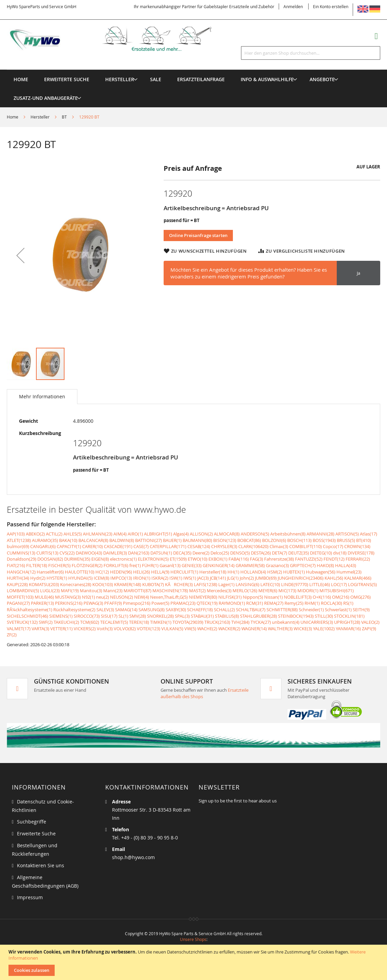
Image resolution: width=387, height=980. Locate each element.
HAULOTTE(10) (80, 572)
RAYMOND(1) (232, 603)
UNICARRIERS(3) (317, 622)
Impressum (30, 897)
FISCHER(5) (59, 565)
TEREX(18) (139, 622)
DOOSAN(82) (50, 559)
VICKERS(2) (85, 629)
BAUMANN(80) (197, 540)
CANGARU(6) (43, 546)
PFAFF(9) (113, 603)
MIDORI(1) (308, 591)
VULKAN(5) (172, 629)
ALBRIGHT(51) (158, 534)
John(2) (247, 578)
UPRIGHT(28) (347, 622)
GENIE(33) (192, 565)
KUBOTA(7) (153, 584)
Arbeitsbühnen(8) (288, 534)
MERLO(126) (245, 591)
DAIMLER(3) (115, 553)
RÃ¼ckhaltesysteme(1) (30, 610)
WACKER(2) (229, 629)
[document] (194, 962)
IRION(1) (142, 578)
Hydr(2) (38, 578)
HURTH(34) (18, 578)
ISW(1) (176, 578)
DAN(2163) (139, 553)
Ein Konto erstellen (331, 6)
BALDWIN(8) (122, 540)
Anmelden (293, 6)
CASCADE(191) (118, 546)
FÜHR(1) (150, 565)
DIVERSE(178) (361, 553)
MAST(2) (197, 591)
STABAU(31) (202, 616)
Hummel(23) (349, 572)
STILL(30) (324, 616)
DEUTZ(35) (299, 553)
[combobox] (311, 53)
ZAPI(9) (369, 629)
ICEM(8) (102, 578)
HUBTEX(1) (294, 572)
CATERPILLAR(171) (168, 546)
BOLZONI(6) (274, 540)
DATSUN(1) (161, 553)
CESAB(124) (199, 546)
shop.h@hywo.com (133, 857)
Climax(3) (279, 546)
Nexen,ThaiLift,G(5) (169, 597)
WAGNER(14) (254, 629)
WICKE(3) (303, 629)
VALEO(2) (370, 622)
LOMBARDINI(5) (23, 591)
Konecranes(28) (76, 584)
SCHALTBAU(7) (251, 610)
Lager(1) (226, 584)
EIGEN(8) (100, 559)
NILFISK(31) (230, 597)
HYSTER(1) (57, 578)
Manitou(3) (91, 591)
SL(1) (123, 616)
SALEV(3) (105, 610)
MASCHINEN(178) (170, 591)
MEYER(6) (268, 591)
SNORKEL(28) (160, 616)
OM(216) (341, 597)
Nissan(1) (273, 597)
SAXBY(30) (176, 610)
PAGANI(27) (18, 603)
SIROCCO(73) (87, 616)
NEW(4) (142, 597)
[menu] (193, 70)
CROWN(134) (357, 546)
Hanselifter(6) (50, 572)
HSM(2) (275, 572)
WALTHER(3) (280, 629)
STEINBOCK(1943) (296, 616)
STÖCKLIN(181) (349, 616)
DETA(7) (280, 553)
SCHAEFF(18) (200, 610)
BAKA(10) (68, 540)
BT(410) (364, 540)
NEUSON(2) (122, 597)
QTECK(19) (207, 603)
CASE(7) (141, 546)
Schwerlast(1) (338, 610)
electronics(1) (123, 559)
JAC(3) (203, 578)
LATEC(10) (270, 584)
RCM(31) (255, 603)
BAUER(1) (172, 540)
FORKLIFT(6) (116, 565)
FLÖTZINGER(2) (87, 565)
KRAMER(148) (128, 584)
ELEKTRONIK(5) (153, 559)
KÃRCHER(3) (179, 584)
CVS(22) (67, 553)
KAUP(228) (17, 584)
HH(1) (233, 572)
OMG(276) (361, 597)
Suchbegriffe (32, 822)
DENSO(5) (240, 553)
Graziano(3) (277, 565)
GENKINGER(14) (219, 565)
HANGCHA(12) (21, 572)
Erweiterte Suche (36, 833)
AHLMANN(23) (98, 534)
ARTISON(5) (347, 534)
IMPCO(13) (121, 578)
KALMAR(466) (358, 578)
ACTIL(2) (54, 534)
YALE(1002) (324, 629)
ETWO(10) (198, 559)
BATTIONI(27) (149, 540)
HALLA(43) (346, 565)
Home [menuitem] (21, 79)
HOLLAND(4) (253, 572)
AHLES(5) (73, 534)
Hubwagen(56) (321, 572)
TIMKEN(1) (161, 622)
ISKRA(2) (160, 578)
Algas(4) (181, 534)
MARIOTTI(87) (137, 591)
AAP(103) (16, 534)
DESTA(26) (261, 553)
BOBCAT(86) (249, 540)
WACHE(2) (207, 629)
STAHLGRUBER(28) (259, 616)
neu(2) (103, 597)
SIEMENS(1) (61, 616)
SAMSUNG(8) (152, 610)
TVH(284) (240, 622)
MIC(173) (287, 591)
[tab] (42, 397)
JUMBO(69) (266, 578)
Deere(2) (201, 553)
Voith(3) (105, 629)
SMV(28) (138, 616)
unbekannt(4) (286, 622)
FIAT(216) (16, 565)
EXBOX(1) (218, 559)
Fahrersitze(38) (279, 559)
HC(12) (102, 572)
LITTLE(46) (320, 584)
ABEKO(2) (35, 534)
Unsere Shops (193, 939)
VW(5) (190, 629)
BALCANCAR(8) (93, 540)
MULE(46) (44, 597)
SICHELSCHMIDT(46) (27, 616)
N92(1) (88, 597)
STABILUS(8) (227, 616)
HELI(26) (142, 572)
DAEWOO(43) (89, 553)
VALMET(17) (19, 629)
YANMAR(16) (348, 629)
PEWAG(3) (93, 603)
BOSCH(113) (299, 540)
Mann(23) (113, 591)
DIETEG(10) (321, 553)
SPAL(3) (182, 616)
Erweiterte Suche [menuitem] (67, 79)
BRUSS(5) (346, 540)
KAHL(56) (334, 578)
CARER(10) (93, 546)
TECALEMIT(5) (114, 622)
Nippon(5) (253, 597)
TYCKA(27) (261, 622)
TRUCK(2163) (217, 622)
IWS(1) (190, 578)
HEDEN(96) (121, 572)
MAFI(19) (70, 591)
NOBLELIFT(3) (298, 597)
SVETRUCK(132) (22, 622)
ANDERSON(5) (255, 534)
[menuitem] (120, 79)
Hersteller (40, 117)
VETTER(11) (61, 629)
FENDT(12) (334, 559)
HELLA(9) (160, 572)
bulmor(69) (18, 546)
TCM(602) (90, 622)
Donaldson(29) (22, 559)
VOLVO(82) (125, 629)
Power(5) (160, 603)
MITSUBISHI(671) (337, 591)
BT (64, 117)
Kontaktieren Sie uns (41, 865)
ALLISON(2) (201, 534)
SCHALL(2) (224, 610)
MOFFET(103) (20, 597)
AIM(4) (120, 534)
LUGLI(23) (50, 591)
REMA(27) (274, 603)
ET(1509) (178, 559)
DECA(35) (182, 553)
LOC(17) (339, 584)
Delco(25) (220, 553)
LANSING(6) (247, 584)
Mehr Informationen (42, 396)
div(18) (340, 553)
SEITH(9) (361, 610)
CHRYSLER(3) (224, 546)
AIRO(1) (135, 534)
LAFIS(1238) (206, 584)
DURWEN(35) (77, 559)
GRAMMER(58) (250, 565)
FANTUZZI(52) (309, 559)
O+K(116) (322, 597)
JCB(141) (218, 578)
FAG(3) (256, 559)
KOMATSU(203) (44, 584)
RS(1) (348, 603)
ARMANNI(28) (320, 534)
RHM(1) (312, 603)
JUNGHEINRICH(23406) (301, 578)
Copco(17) (333, 546)
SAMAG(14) (126, 610)
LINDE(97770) (295, 584)
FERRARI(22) (358, 559)
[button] (20, 255)
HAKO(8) (325, 565)
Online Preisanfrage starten (198, 235)
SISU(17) (109, 616)
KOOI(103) (103, 584)
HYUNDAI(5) (80, 578)
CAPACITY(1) (69, 546)
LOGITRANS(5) (362, 584)
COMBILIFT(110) (306, 546)
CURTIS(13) (47, 553)
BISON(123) (225, 540)
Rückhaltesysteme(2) (74, 610)
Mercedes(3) (219, 591)
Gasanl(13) (170, 565)
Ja (358, 273)
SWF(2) (46, 622)
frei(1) (135, 565)
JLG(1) (233, 578)
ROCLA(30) (331, 603)
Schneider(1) (311, 610)
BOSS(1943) (324, 540)
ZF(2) (12, 635)
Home (13, 117)
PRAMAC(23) (183, 603)
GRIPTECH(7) (303, 565)
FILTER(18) (37, 565)
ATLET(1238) (19, 540)
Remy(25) (294, 603)
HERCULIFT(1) (184, 572)
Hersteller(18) (213, 572)
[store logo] (119, 39)
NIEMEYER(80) (203, 597)
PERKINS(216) (69, 603)
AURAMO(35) (45, 540)
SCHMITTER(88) (282, 610)
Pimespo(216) (137, 603)
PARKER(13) (42, 603)
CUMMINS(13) (21, 553)
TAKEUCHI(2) (66, 622)
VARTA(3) (40, 629)
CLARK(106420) (253, 546)
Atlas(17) (368, 534)
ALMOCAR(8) (227, 534)
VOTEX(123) (149, 629)
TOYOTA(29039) (188, 622)
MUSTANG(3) (68, 597)
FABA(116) (239, 559)
